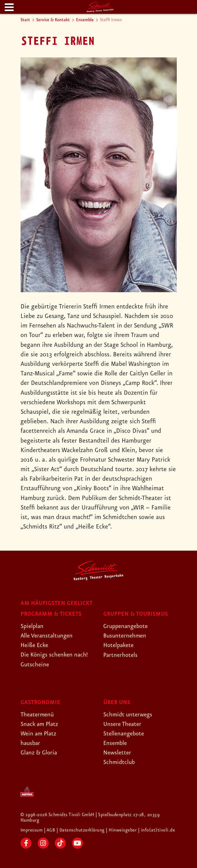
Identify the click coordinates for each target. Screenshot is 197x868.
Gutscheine (35, 665)
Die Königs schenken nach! (56, 655)
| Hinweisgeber (123, 830)
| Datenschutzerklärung (81, 830)
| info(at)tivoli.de (157, 830)
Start (25, 20)
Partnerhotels (121, 655)
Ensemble (85, 20)
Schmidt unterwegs (129, 715)
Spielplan (33, 626)
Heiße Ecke (36, 645)
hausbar (31, 743)
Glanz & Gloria (40, 753)
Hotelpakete (120, 645)
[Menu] (9, 8)
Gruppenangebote (127, 626)
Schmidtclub (120, 762)
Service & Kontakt (53, 20)
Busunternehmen (126, 636)
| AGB (51, 830)
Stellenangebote (125, 734)
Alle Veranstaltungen (48, 636)
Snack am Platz (41, 724)
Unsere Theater (123, 724)
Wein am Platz (40, 734)
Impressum (32, 830)
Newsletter (118, 753)
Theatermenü (38, 715)
